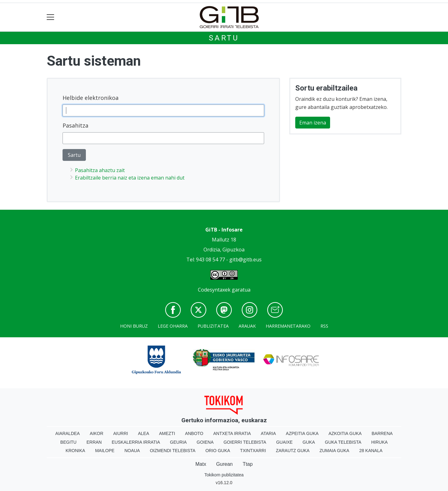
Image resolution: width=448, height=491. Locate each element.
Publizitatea (213, 326)
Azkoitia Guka (345, 433)
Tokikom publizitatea (224, 475)
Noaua (132, 451)
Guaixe (285, 442)
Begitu (68, 442)
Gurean (224, 464)
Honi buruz (134, 326)
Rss (324, 326)
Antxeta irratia (232, 433)
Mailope (105, 451)
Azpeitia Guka (302, 433)
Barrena (382, 433)
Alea (143, 433)
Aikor (96, 433)
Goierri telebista (245, 442)
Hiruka (379, 442)
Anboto (194, 433)
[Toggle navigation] (51, 17)
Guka (309, 442)
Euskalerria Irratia (136, 442)
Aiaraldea (68, 433)
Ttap (248, 464)
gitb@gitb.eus (245, 260)
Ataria (268, 433)
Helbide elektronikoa (91, 98)
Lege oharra (173, 326)
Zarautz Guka (293, 451)
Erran (94, 442)
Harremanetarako (288, 326)
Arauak (247, 326)
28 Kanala (371, 451)
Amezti (167, 433)
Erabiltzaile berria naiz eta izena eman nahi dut (130, 178)
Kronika (75, 451)
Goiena (205, 442)
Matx (201, 464)
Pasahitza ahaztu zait (100, 170)
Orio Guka (218, 451)
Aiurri (121, 433)
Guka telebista (343, 442)
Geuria (178, 442)
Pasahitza (75, 125)
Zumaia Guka (334, 451)
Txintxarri (253, 451)
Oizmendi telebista (173, 451)
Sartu (224, 38)
